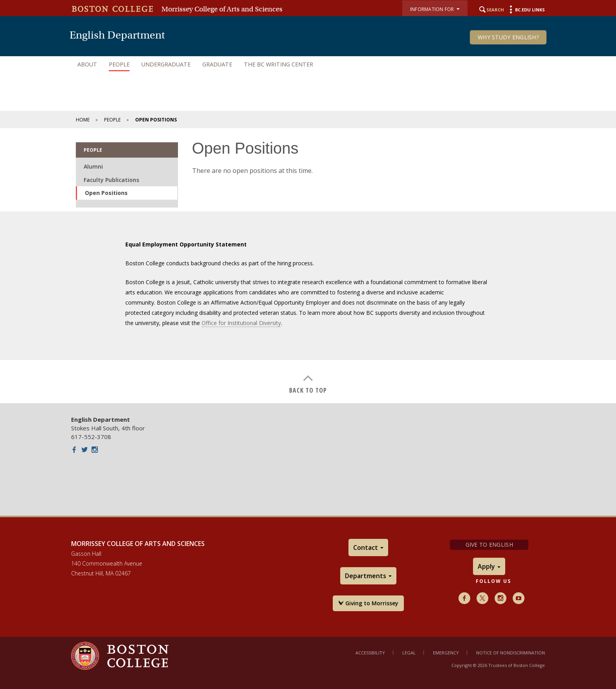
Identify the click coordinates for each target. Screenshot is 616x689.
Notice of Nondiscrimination (511, 653)
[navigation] (308, 64)
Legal (409, 653)
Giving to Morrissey (368, 603)
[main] (308, 266)
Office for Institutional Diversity (241, 323)
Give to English (489, 545)
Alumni (93, 166)
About (87, 64)
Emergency (446, 653)
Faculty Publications (111, 180)
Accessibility (370, 653)
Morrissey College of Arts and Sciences (222, 9)
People (119, 64)
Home (83, 120)
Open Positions (106, 193)
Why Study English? (508, 37)
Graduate (217, 64)
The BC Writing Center (279, 64)
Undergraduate (166, 64)
